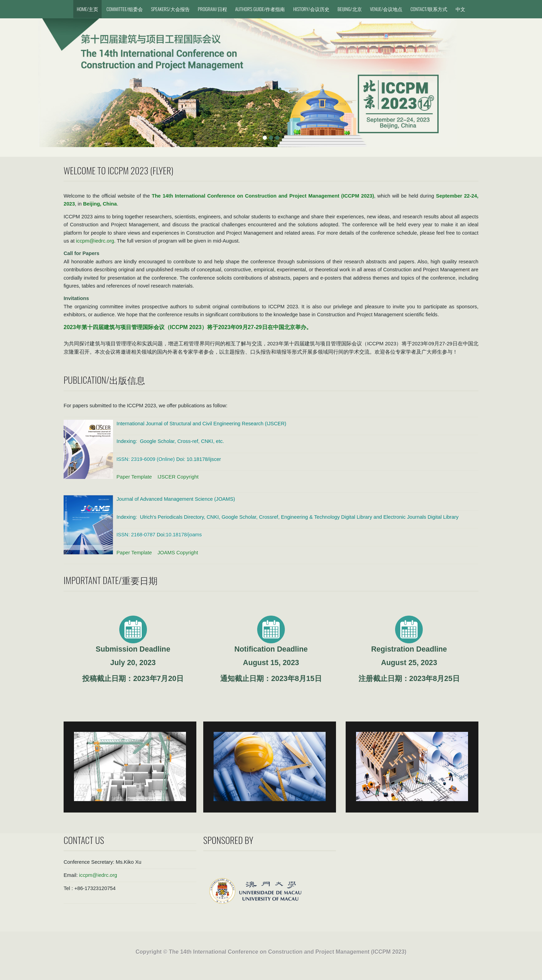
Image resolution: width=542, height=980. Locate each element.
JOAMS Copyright (178, 553)
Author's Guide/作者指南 (260, 9)
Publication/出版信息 (104, 380)
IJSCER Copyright (178, 477)
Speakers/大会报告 (170, 9)
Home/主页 (87, 9)
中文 (460, 9)
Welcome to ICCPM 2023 (106, 170)
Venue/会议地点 (386, 9)
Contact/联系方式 (429, 9)
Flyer (162, 170)
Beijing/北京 (349, 9)
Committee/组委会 (125, 9)
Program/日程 (212, 9)
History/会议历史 (311, 9)
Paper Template (135, 477)
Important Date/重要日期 (111, 580)
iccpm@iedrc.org (95, 241)
